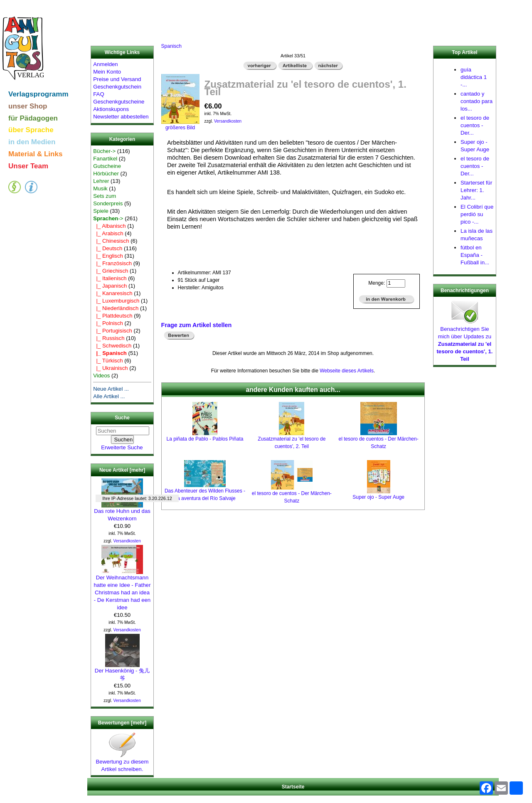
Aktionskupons (111, 109)
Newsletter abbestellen (121, 117)
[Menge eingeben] (396, 283)
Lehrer (101, 181)
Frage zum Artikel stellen (197, 325)
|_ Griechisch (111, 271)
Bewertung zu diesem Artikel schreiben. (122, 763)
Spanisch (171, 46)
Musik (100, 188)
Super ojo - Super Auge (378, 497)
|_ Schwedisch (112, 346)
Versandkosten (127, 541)
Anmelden (105, 64)
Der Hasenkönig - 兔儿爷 (122, 672)
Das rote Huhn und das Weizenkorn (122, 512)
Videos (101, 376)
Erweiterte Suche (122, 447)
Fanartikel (105, 159)
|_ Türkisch (108, 361)
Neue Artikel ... (111, 389)
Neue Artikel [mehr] (122, 470)
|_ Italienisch (110, 278)
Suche (122, 418)
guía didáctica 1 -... (474, 77)
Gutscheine (107, 166)
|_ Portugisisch (113, 331)
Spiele (101, 211)
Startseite (293, 787)
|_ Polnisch (108, 323)
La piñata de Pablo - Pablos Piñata (205, 439)
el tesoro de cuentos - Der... (475, 125)
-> (108, 218)
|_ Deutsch (108, 248)
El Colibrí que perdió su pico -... (477, 214)
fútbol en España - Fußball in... (475, 255)
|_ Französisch (112, 263)
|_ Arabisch (108, 233)
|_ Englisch (108, 256)
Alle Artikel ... (109, 396)
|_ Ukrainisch (110, 368)
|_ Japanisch (110, 286)
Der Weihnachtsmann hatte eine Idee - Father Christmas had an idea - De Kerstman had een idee (122, 590)
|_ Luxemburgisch (116, 301)
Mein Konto (107, 72)
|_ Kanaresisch (113, 293)
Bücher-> (104, 151)
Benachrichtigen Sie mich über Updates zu (464, 341)
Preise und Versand (117, 79)
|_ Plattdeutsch (113, 316)
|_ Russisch (109, 338)
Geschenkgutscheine (119, 102)
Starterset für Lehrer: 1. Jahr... (476, 190)
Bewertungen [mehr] (122, 723)
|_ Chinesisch (111, 241)
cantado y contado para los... (477, 101)
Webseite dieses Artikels (347, 371)
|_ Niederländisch (116, 308)
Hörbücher (106, 174)
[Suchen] (123, 431)
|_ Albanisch (109, 226)
